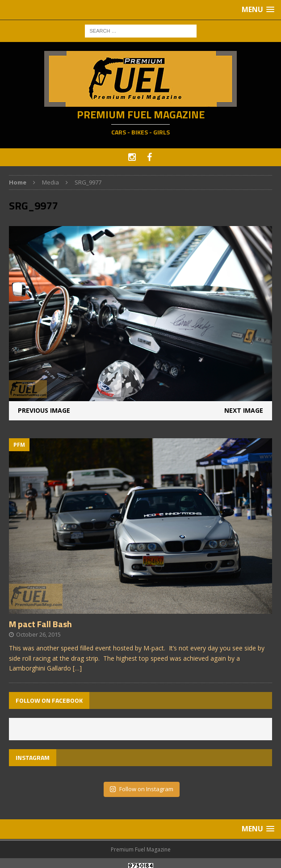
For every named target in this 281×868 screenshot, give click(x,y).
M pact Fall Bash (40, 624)
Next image (244, 410)
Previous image (44, 410)
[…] (77, 668)
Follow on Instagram (141, 789)
